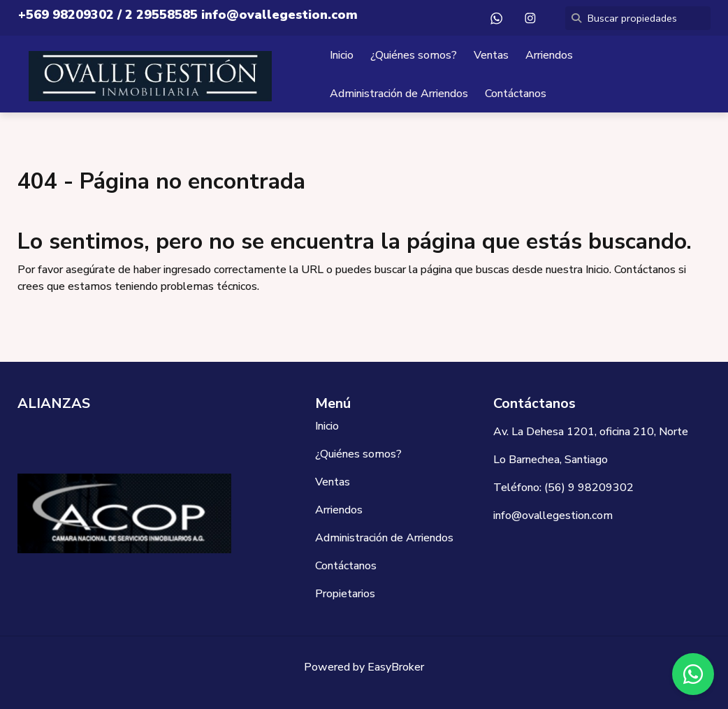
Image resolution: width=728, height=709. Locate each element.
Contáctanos (516, 94)
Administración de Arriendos (399, 94)
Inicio (342, 55)
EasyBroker (396, 667)
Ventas (491, 55)
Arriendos (549, 55)
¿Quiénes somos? (414, 55)
